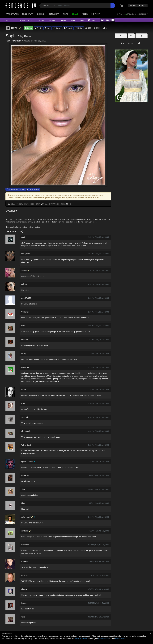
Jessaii (24, 270)
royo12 (24, 403)
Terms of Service (81, 639)
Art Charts (51, 20)
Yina (23, 489)
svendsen (25, 545)
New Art (31, 20)
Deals (75, 14)
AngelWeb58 (26, 298)
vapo (23, 617)
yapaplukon (26, 417)
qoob (23, 237)
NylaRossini (26, 475)
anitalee (24, 284)
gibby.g (24, 589)
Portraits (17, 41)
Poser (85, 14)
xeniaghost (25, 254)
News (66, 14)
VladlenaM (25, 312)
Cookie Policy (103, 639)
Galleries (64, 20)
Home (22, 20)
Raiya (28, 36)
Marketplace (12, 14)
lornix (23, 326)
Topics (82, 20)
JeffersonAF (26, 517)
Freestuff (68, 28)
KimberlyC (25, 561)
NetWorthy (25, 575)
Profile (38, 28)
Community (54, 14)
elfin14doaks (26, 431)
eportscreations (27, 462)
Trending (41, 20)
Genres (73, 20)
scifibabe (25, 531)
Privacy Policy (120, 639)
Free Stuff (28, 14)
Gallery (41, 14)
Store (48, 28)
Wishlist (79, 28)
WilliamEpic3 (26, 445)
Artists (91, 20)
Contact (96, 14)
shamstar (25, 340)
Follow (28, 28)
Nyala (24, 390)
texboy (24, 354)
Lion (23, 503)
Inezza (24, 603)
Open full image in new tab (16, 189)
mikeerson (25, 367)
